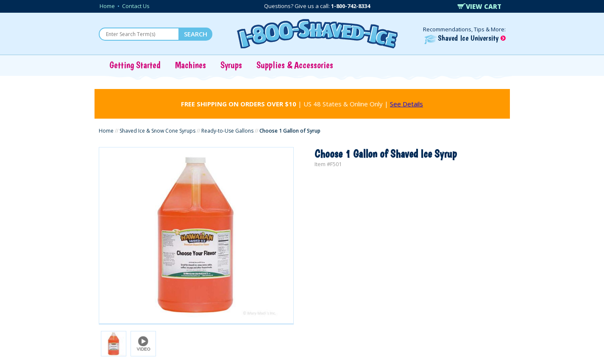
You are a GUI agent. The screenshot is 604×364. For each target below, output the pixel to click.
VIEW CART (479, 6)
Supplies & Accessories (295, 65)
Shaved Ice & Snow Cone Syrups (157, 131)
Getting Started (135, 65)
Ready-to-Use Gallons (227, 131)
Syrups (231, 65)
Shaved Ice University (465, 38)
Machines (191, 65)
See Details (406, 104)
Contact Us (136, 6)
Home (107, 6)
